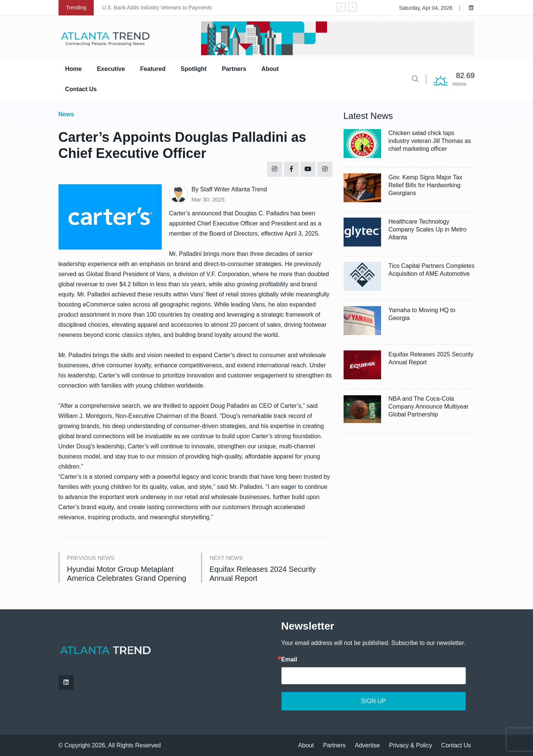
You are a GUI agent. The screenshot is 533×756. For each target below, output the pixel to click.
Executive (111, 69)
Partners (234, 69)
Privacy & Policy (411, 745)
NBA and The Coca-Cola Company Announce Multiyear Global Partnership (429, 407)
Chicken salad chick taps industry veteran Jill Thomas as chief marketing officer (430, 141)
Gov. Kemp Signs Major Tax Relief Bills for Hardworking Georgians (426, 185)
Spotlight (194, 69)
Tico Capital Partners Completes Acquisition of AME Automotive (432, 270)
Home (74, 69)
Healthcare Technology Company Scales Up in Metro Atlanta (428, 229)
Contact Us (81, 89)
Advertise (367, 745)
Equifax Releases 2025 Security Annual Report (431, 358)
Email (289, 660)
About (270, 69)
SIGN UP (374, 701)
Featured (153, 69)
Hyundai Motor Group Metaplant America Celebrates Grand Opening (127, 574)
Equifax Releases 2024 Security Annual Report (263, 574)
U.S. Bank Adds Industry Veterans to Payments (157, 8)
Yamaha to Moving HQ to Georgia (422, 314)
